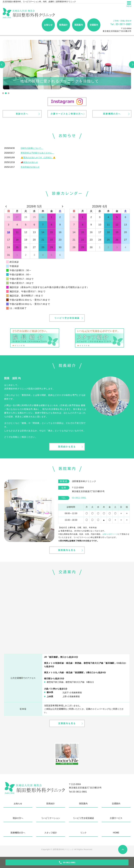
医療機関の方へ (112, 114)
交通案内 (94, 25)
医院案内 (79, 25)
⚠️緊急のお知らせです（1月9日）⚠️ (38, 158)
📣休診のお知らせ (29, 163)
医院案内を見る (67, 551)
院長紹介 (63, 25)
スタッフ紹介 (51, 834)
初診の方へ (22, 114)
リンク (83, 834)
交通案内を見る (67, 725)
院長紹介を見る (67, 447)
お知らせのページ (110, 535)
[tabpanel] (67, 65)
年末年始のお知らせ (30, 167)
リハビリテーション (51, 820)
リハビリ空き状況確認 (67, 319)
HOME (116, 834)
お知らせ (48, 25)
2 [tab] (6, 93)
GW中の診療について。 (32, 149)
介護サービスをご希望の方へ (67, 114)
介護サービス (116, 820)
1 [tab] (3, 93)
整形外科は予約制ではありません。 (37, 153)
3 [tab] (9, 93)
